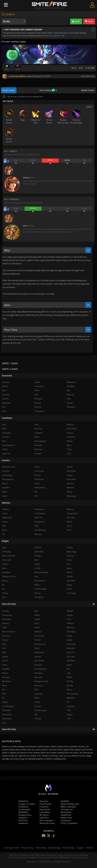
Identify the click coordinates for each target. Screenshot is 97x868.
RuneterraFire (25, 815)
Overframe (66, 820)
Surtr (69, 530)
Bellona (38, 632)
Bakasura (71, 382)
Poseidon (39, 694)
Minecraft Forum (47, 823)
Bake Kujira (72, 429)
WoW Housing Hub (70, 804)
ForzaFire (44, 807)
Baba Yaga (72, 552)
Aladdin (70, 611)
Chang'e (38, 556)
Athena (70, 623)
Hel (68, 564)
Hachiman (39, 479)
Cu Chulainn (40, 513)
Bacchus (71, 627)
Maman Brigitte (42, 572)
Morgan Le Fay (41, 681)
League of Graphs (27, 804)
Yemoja (38, 719)
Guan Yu (71, 652)
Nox (36, 576)
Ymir (69, 719)
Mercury (38, 677)
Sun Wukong (40, 530)
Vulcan (70, 714)
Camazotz (39, 386)
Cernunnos (39, 636)
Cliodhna (71, 386)
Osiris (69, 690)
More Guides (88, 90)
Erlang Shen (72, 513)
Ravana (38, 403)
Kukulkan (39, 673)
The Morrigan (41, 710)
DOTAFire (23, 820)
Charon (70, 433)
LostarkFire (45, 812)
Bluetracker (66, 812)
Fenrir (37, 648)
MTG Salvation (46, 820)
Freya (69, 560)
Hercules (71, 657)
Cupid (69, 640)
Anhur (37, 615)
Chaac (70, 636)
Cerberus (39, 433)
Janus (69, 665)
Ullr (36, 714)
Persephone (40, 581)
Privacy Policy (27, 848)
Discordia (71, 644)
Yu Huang (71, 593)
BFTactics (44, 815)
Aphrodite (39, 552)
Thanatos (71, 407)
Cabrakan (71, 632)
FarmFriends (45, 804)
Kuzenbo (38, 445)
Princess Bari (73, 694)
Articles (90, 848)
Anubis (70, 615)
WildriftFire (23, 812)
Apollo (37, 619)
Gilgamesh (39, 652)
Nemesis (38, 685)
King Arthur (40, 522)
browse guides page (56, 36)
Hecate (38, 657)
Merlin (70, 677)
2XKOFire (44, 818)
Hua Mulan (39, 661)
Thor (69, 710)
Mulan (70, 522)
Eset (36, 560)
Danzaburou (40, 644)
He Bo (37, 564)
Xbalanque (72, 496)
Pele (69, 399)
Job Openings (55, 848)
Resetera (44, 801)
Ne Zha (70, 681)
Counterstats (24, 809)
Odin (37, 690)
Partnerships (69, 848)
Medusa (70, 488)
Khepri (70, 441)
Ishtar (37, 483)
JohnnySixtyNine (18, 76)
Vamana (38, 534)
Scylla (69, 585)
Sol (68, 702)
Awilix (37, 627)
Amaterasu (39, 509)
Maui (69, 445)
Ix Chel (37, 568)
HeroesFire (45, 809)
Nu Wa (70, 685)
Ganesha (71, 648)
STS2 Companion (69, 823)
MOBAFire (23, 801)
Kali (68, 669)
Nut (93, 76)
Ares (69, 619)
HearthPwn (66, 815)
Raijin (37, 585)
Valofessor (23, 823)
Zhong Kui (39, 597)
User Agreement (11, 848)
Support (80, 848)
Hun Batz (71, 661)
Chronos (71, 556)
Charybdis (71, 471)
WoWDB (65, 801)
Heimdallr (71, 479)
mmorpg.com (67, 809)
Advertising (41, 848)
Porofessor (23, 807)
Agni (36, 611)
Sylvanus (71, 706)
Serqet (70, 403)
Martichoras (40, 488)
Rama (37, 698)
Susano (38, 706)
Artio (37, 623)
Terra (69, 449)
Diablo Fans (66, 818)
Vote (7, 68)
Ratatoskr (71, 698)
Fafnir (37, 437)
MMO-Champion (68, 807)
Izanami (38, 665)
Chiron (37, 640)
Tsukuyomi (39, 411)
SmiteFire (23, 818)
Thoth (69, 589)
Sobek (37, 702)
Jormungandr (40, 669)
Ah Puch (38, 547)
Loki (69, 673)
